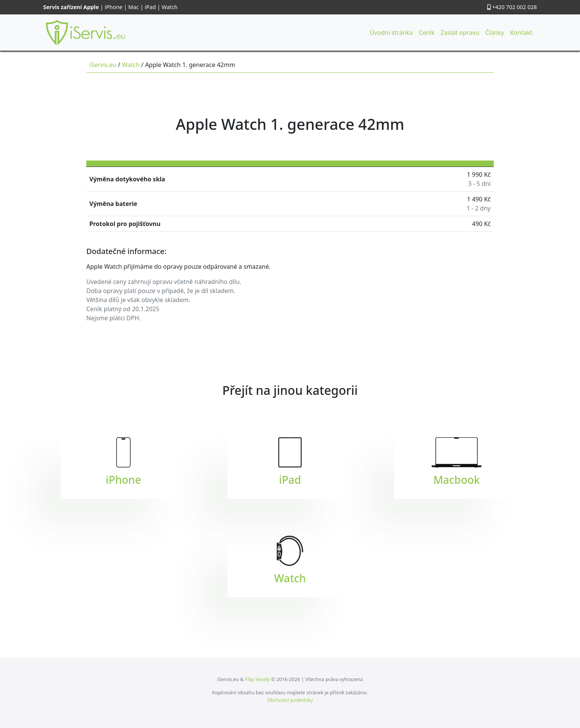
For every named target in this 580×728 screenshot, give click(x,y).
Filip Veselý (257, 679)
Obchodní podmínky (290, 700)
